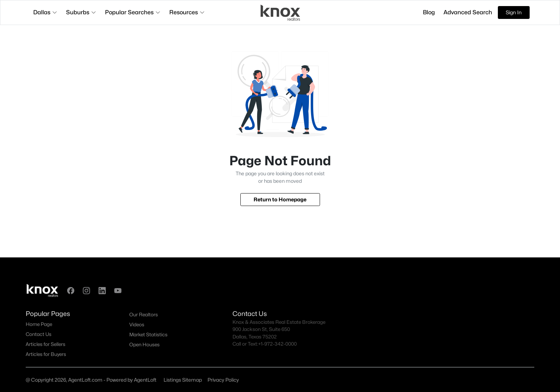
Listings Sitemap (183, 380)
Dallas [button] (45, 12)
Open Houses (144, 345)
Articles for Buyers (46, 354)
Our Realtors (144, 315)
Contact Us (39, 334)
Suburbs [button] (81, 12)
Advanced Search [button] (468, 12)
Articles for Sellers (46, 344)
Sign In (514, 12)
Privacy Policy (223, 380)
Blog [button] (429, 12)
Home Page (39, 324)
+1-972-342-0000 (277, 344)
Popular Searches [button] (133, 12)
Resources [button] (187, 12)
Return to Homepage (280, 199)
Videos (137, 325)
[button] (71, 291)
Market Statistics (148, 335)
